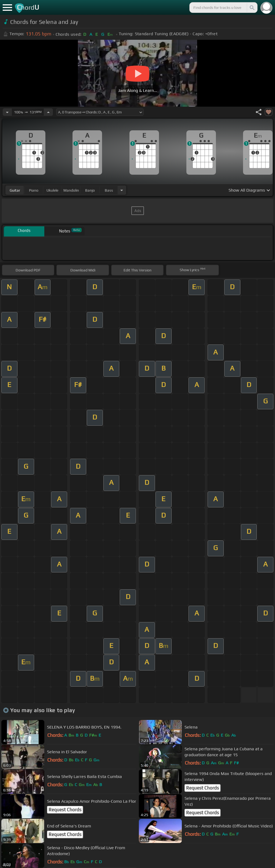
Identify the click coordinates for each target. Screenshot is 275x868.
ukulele (52, 190)
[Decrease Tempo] (7, 112)
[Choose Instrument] (122, 190)
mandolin (71, 190)
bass (109, 190)
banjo (90, 190)
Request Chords (202, 788)
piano (34, 190)
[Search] (252, 8)
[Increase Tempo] (48, 112)
